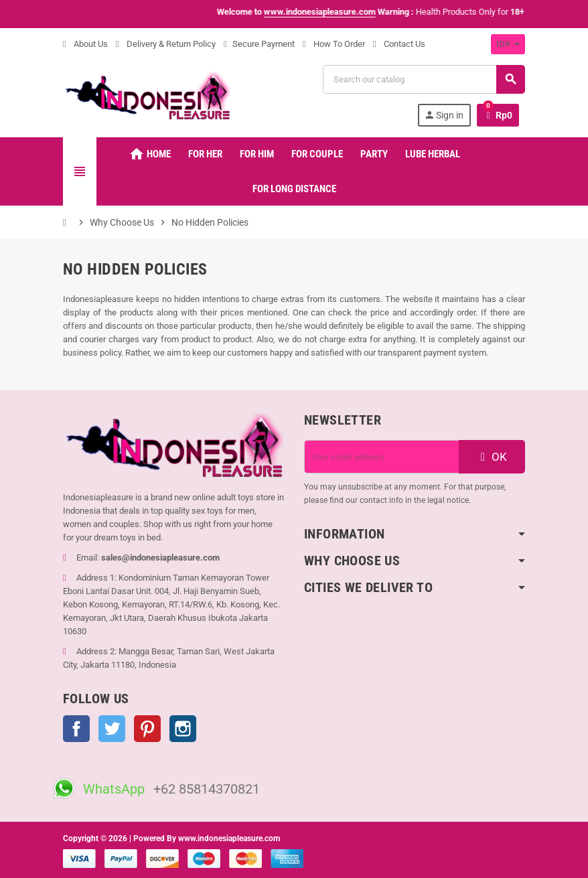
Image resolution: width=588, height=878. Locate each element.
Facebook (76, 729)
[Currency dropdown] (508, 44)
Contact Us (399, 44)
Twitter (112, 729)
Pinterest (147, 729)
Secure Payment (259, 44)
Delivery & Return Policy (166, 44)
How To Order (334, 44)
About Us (85, 44)
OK (492, 457)
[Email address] (382, 457)
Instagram (183, 729)
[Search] (424, 79)
